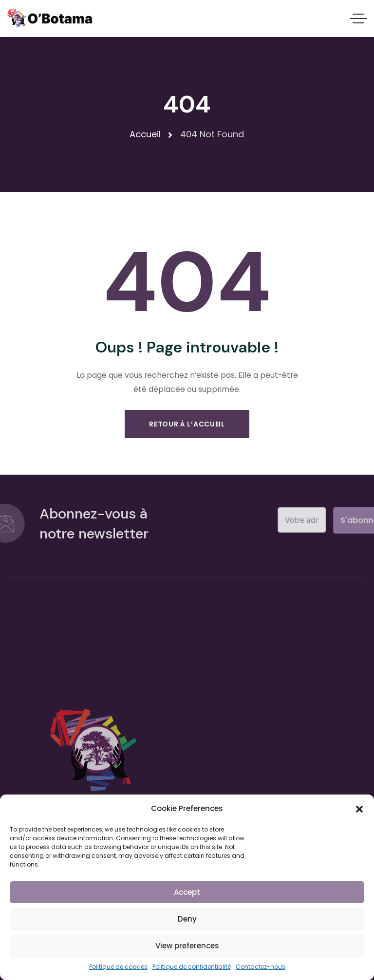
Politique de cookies (118, 967)
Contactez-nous (261, 967)
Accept (187, 892)
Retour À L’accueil (187, 424)
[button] (359, 809)
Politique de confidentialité (192, 967)
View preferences (187, 946)
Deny (187, 919)
